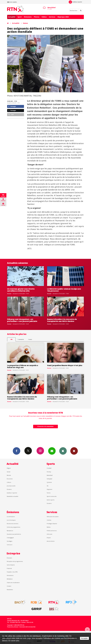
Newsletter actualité (13, 496)
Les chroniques (11, 520)
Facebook (17, 451)
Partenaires (10, 575)
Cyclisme (49, 482)
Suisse (25, 23)
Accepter (84, 638)
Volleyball (49, 479)
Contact (9, 586)
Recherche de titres (13, 524)
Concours (10, 545)
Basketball (50, 475)
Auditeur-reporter (75, 2)
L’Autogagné (10, 538)
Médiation (10, 579)
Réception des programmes (15, 561)
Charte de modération (13, 583)
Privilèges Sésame (52, 524)
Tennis (49, 493)
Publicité (9, 568)
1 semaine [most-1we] (21, 339)
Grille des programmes (13, 527)
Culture (9, 482)
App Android (74, 451)
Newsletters (52, 451)
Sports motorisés (52, 496)
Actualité (12, 17)
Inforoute (49, 534)
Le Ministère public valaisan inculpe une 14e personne (64, 290)
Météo (49, 527)
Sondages (10, 541)
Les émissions (11, 517)
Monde (9, 475)
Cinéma (49, 520)
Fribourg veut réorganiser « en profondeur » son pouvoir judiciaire (22, 320)
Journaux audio (11, 486)
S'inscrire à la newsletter (45, 426)
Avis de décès (51, 541)
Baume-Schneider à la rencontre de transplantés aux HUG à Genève (62, 320)
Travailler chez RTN (12, 572)
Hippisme (49, 489)
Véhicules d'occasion (53, 517)
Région (9, 468)
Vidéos (44, 17)
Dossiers (9, 489)
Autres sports (51, 500)
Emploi (49, 538)
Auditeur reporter (12, 493)
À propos (9, 558)
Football (49, 468)
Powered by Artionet (13, 627)
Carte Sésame (11, 565)
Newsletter (10, 590)
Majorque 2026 (63, 17)
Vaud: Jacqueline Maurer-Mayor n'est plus (65, 365)
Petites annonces (52, 531)
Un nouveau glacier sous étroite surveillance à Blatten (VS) (21, 290)
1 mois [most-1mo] (30, 339)
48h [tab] (11, 339)
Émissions (28, 17)
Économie (10, 479)
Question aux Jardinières (14, 534)
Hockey (49, 472)
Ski (48, 486)
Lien (11, 115)
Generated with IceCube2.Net (27, 627)
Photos (37, 17)
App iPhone (63, 451)
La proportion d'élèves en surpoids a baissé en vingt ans (23, 366)
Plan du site (30, 622)
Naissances (10, 531)
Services (52, 17)
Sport (20, 17)
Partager (12, 106)
